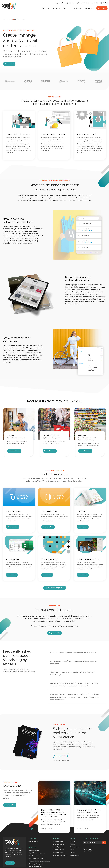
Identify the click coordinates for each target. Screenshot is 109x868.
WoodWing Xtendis (58, 850)
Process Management (35, 867)
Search (60, 3)
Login (94, 3)
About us (73, 841)
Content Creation (34, 850)
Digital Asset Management (37, 853)
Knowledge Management (36, 864)
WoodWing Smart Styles (60, 855)
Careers (72, 850)
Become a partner (75, 847)
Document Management (36, 858)
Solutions (56, 8)
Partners (72, 844)
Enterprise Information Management (39, 861)
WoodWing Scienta (58, 847)
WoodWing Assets (58, 844)
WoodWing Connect (58, 852)
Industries (45, 8)
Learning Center (75, 855)
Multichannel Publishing (36, 856)
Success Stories (33, 841)
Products (67, 8)
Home (5, 19)
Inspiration (78, 8)
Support (70, 3)
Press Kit (73, 852)
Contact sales (83, 3)
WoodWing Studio (58, 841)
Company (89, 8)
